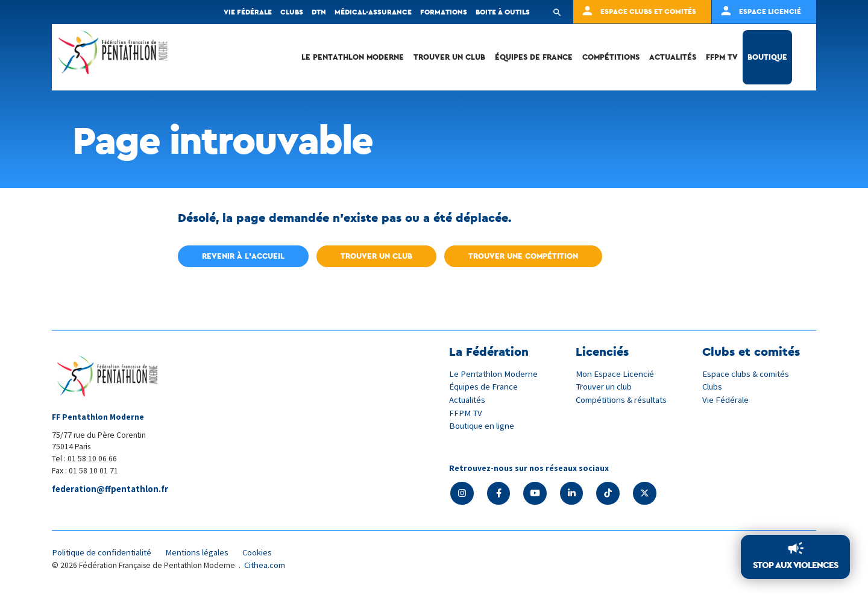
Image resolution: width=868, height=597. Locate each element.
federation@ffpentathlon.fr (112, 489)
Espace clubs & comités (747, 374)
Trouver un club (449, 57)
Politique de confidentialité (104, 553)
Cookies (265, 553)
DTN (319, 12)
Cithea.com (266, 566)
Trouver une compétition (523, 256)
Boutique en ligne (483, 425)
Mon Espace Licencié (615, 374)
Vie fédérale (248, 12)
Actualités (673, 57)
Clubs (292, 12)
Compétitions (611, 57)
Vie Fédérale (726, 399)
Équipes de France (534, 57)
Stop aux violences (795, 565)
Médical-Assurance (373, 12)
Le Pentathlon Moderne (353, 57)
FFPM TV (722, 57)
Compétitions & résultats (624, 399)
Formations (444, 12)
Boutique (767, 57)
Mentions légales (203, 553)
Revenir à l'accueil (243, 256)
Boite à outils (503, 12)
